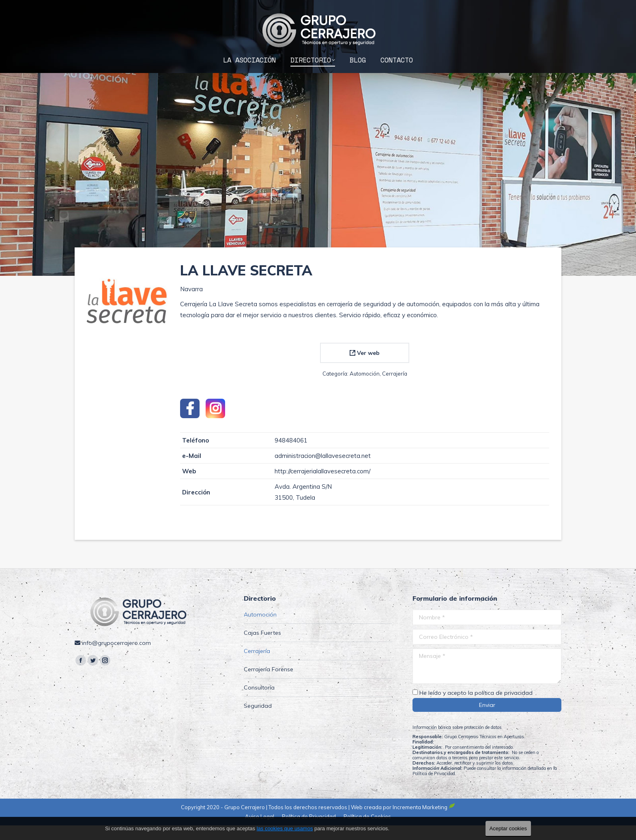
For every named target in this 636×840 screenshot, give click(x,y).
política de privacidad (504, 707)
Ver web (365, 367)
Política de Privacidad (434, 788)
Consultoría (259, 702)
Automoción (365, 388)
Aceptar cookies (508, 828)
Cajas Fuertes (262, 647)
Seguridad (258, 720)
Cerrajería (395, 388)
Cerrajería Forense (269, 684)
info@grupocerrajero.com (519, 8)
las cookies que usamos (285, 828)
